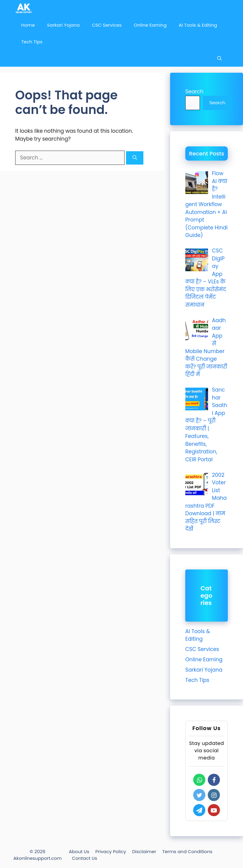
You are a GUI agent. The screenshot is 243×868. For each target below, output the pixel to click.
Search (194, 92)
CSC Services (107, 25)
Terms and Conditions (187, 851)
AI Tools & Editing (198, 25)
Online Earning (150, 25)
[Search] (135, 158)
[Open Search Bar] (219, 58)
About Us (79, 851)
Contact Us (85, 858)
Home (28, 25)
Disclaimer (144, 851)
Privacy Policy (111, 851)
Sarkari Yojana (63, 25)
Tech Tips (32, 42)
